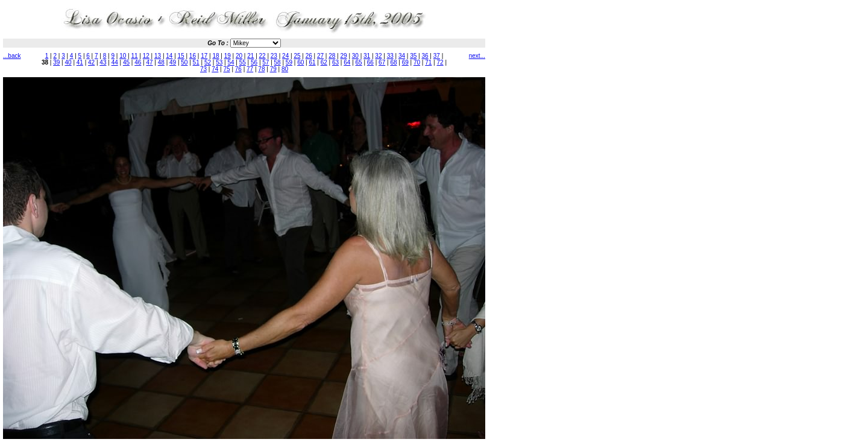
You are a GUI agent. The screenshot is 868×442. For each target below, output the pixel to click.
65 (359, 62)
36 (425, 56)
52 (208, 62)
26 (309, 56)
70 (417, 62)
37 (437, 56)
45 (126, 62)
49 (173, 62)
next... (477, 56)
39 (56, 62)
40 (68, 62)
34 (402, 56)
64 (347, 62)
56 (254, 62)
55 (243, 62)
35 (413, 56)
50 (184, 62)
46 (138, 62)
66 (370, 62)
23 (274, 56)
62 (324, 62)
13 (158, 56)
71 (428, 62)
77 (250, 69)
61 (312, 62)
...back (12, 56)
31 (367, 56)
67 (382, 62)
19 (228, 56)
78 (261, 69)
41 (80, 62)
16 (193, 56)
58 (278, 62)
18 (215, 56)
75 (227, 69)
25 (297, 56)
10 (123, 56)
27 (320, 56)
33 (390, 56)
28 (332, 56)
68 (393, 62)
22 (263, 56)
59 (289, 62)
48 (161, 62)
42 (91, 62)
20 (239, 56)
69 (405, 62)
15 (181, 56)
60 (300, 62)
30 (355, 56)
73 (203, 69)
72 (440, 62)
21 (250, 56)
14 (169, 56)
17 (204, 56)
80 (285, 69)
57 (266, 62)
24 (285, 56)
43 (103, 62)
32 (378, 56)
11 (134, 56)
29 (344, 56)
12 (146, 56)
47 (149, 62)
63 (335, 62)
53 (219, 62)
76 (238, 69)
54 (231, 62)
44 (115, 62)
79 (273, 69)
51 (196, 62)
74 (215, 69)
